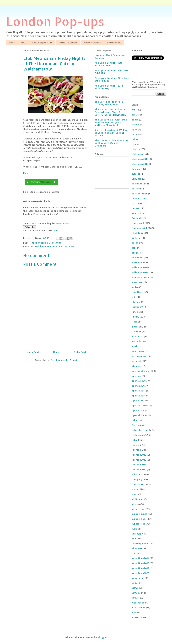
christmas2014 (140, 164)
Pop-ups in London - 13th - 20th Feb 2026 (109, 64)
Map (26, 173)
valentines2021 (140, 573)
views (135, 588)
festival (136, 218)
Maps (23, 43)
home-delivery (140, 277)
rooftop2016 (139, 460)
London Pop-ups (55, 21)
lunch (135, 312)
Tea (134, 539)
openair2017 (139, 391)
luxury (135, 317)
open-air (136, 376)
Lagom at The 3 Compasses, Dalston (110, 57)
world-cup (138, 617)
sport (135, 494)
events (136, 213)
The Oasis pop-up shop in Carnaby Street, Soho (109, 103)
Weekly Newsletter (92, 43)
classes (136, 174)
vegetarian (55, 243)
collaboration (140, 194)
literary (136, 302)
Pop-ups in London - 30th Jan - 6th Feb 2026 (112, 79)
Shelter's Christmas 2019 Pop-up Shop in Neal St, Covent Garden (112, 133)
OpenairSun (138, 410)
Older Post (80, 352)
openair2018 (139, 396)
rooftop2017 (139, 465)
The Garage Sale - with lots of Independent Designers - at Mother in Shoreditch (112, 122)
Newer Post (32, 352)
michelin (136, 341)
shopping (137, 479)
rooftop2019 (139, 470)
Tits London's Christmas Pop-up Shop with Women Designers (111, 143)
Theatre (136, 548)
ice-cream (137, 282)
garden (136, 243)
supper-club (138, 524)
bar (133, 115)
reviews (136, 445)
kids (134, 297)
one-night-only (140, 371)
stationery (138, 499)
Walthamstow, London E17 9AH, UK (54, 246)
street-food (138, 509)
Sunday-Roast (140, 519)
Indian (135, 287)
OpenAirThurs (139, 415)
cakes (135, 139)
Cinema (136, 169)
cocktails (137, 184)
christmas (137, 154)
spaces (136, 489)
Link (25, 192)
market (136, 327)
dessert (136, 208)
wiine (135, 612)
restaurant (138, 435)
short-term (138, 484)
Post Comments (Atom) (64, 360)
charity (136, 149)
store (135, 504)
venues (136, 583)
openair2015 (139, 386)
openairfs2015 (140, 405)
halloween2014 (140, 272)
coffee (136, 189)
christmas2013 (140, 159)
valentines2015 (140, 563)
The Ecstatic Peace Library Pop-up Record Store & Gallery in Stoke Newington (110, 112)
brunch (136, 124)
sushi (135, 529)
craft (135, 203)
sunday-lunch (139, 514)
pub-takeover (139, 430)
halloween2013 (140, 267)
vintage (136, 593)
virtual (136, 598)
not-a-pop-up (139, 356)
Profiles (136, 425)
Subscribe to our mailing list (39, 223)
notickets (137, 361)
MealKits (136, 331)
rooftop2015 (139, 455)
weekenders (139, 607)
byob (135, 129)
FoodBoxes (138, 233)
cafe (134, 134)
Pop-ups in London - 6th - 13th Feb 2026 (112, 72)
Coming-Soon (139, 198)
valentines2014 (140, 558)
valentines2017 (140, 568)
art (133, 110)
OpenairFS (137, 400)
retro (135, 440)
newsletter (138, 351)
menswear (138, 336)
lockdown (137, 307)
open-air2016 (139, 381)
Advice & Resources (68, 43)
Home (12, 43)
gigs (134, 248)
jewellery (137, 292)
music (135, 346)
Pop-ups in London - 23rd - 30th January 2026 (110, 87)
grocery (136, 253)
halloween (138, 263)
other (135, 420)
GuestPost (137, 258)
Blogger (102, 637)
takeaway (137, 534)
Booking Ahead (114, 43)
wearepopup (139, 603)
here (57, 230)
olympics (137, 366)
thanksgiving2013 (142, 544)
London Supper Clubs (42, 43)
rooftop (136, 450)
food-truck (138, 223)
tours (135, 553)
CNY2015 (137, 179)
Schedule (137, 474)
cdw (134, 144)
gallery (136, 238)
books (135, 120)
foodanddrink (40, 243)
